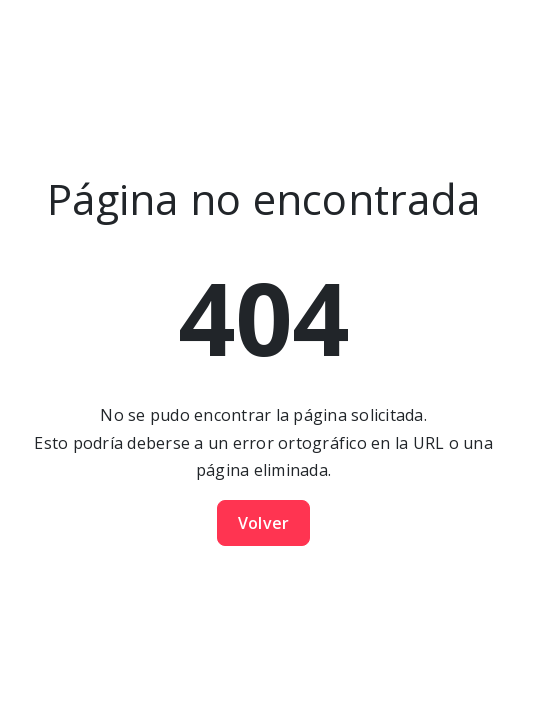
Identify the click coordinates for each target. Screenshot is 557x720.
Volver (264, 523)
